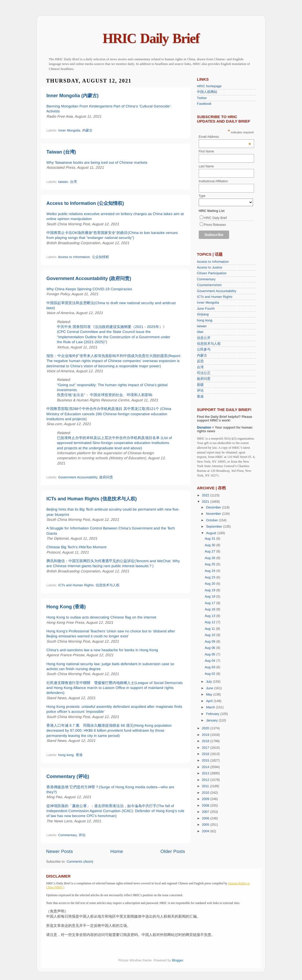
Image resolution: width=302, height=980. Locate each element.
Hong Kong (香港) (66, 607)
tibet (200, 332)
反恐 (200, 361)
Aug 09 (211, 642)
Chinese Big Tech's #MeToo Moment (76, 547)
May (210, 694)
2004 (206, 831)
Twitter (202, 98)
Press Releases (215, 225)
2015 (206, 760)
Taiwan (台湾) (61, 152)
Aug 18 (211, 596)
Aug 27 (211, 551)
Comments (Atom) (80, 862)
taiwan (63, 182)
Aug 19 (211, 590)
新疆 (200, 385)
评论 (82, 835)
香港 (79, 755)
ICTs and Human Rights (76, 585)
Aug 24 (211, 571)
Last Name (206, 166)
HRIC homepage (209, 86)
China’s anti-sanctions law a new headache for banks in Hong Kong (102, 650)
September (215, 527)
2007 (206, 812)
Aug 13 (211, 616)
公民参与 (204, 349)
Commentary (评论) (68, 776)
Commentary (67, 835)
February (213, 714)
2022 (206, 495)
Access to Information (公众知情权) (85, 203)
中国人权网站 (207, 92)
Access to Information (74, 257)
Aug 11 (210, 629)
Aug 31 (211, 539)
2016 (206, 754)
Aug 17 (211, 603)
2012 (206, 780)
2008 (206, 806)
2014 (206, 767)
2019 (206, 735)
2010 (206, 793)
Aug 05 (211, 654)
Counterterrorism (209, 285)
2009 (206, 799)
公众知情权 (101, 257)
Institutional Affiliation (213, 181)
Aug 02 (211, 674)
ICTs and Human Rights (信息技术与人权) (92, 499)
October (212, 520)
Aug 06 (211, 648)
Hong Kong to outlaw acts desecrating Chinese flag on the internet (101, 617)
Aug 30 (211, 545)
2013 (206, 773)
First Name (206, 151)
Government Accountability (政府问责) (89, 278)
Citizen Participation (212, 273)
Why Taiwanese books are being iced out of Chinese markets (97, 162)
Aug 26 (211, 558)
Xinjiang (203, 314)
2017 (206, 748)
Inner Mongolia (69, 130)
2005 (206, 825)
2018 (206, 741)
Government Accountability (78, 477)
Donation (204, 428)
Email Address (225, 137)
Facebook (204, 104)
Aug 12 (211, 622)
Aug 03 (211, 667)
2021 (206, 502)
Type (202, 196)
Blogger (177, 960)
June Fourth (206, 309)
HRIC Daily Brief (151, 38)
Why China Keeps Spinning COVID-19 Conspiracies (89, 289)
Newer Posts (60, 851)
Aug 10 (211, 635)
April (210, 701)
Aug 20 (211, 584)
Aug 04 (211, 661)
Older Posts (173, 851)
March (211, 707)
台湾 (73, 182)
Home (117, 851)
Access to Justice (210, 267)
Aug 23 (211, 577)
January (212, 720)
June (210, 688)
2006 (206, 818)
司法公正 (204, 373)
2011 (206, 786)
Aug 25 (211, 564)
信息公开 (204, 338)
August (212, 533)
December (214, 507)
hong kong (66, 755)
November (214, 514)
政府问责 (106, 477)
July (209, 682)
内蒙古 (87, 130)
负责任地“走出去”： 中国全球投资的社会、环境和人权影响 (105, 395)
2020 (206, 728)
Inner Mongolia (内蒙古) (72, 96)
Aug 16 (211, 609)
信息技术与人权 (108, 585)
